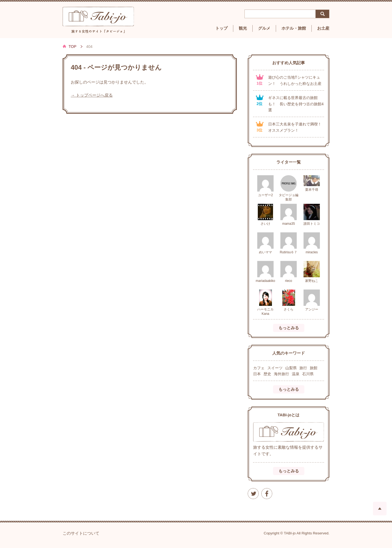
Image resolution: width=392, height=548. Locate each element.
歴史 (267, 374)
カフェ (259, 368)
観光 (243, 28)
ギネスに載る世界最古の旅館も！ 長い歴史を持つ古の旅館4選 (296, 104)
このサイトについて (81, 533)
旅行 (303, 368)
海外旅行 (281, 374)
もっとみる (289, 328)
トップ (221, 28)
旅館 (314, 368)
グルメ (264, 28)
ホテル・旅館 (294, 28)
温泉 (296, 374)
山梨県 (291, 368)
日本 (257, 374)
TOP (73, 47)
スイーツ (275, 368)
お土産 (323, 28)
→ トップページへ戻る (92, 95)
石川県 (308, 374)
